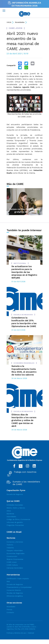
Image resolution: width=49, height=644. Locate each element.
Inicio (9, 22)
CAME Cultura (12, 565)
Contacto (10, 612)
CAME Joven (12, 562)
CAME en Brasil (14, 532)
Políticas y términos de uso (16, 633)
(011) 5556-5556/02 (28, 629)
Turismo (10, 545)
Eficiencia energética (15, 596)
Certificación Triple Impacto (18, 579)
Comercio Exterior (14, 590)
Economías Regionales (16, 553)
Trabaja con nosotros (25, 472)
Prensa (9, 610)
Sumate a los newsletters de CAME (26, 483)
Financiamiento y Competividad (19, 587)
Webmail (31, 633)
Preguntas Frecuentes (15, 525)
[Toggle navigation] (4, 11)
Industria (10, 548)
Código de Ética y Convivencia (18, 519)
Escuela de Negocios (15, 494)
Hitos (9, 511)
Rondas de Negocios (15, 593)
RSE (8, 581)
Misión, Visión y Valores (16, 508)
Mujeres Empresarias (15, 559)
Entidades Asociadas (15, 505)
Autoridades (11, 517)
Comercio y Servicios (15, 542)
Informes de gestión (15, 522)
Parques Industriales (15, 550)
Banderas (10, 514)
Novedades (20, 22)
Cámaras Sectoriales (15, 568)
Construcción (12, 556)
